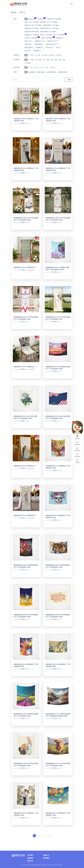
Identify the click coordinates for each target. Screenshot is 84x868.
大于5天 (52, 67)
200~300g (46, 60)
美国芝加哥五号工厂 (52, 44)
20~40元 (45, 55)
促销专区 (42, 19)
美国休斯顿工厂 (39, 44)
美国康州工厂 (40, 47)
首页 (14, 12)
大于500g (28, 63)
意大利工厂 (28, 51)
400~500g (62, 60)
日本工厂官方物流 (60, 35)
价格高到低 (41, 72)
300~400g (54, 60)
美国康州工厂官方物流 (32, 35)
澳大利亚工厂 (50, 47)
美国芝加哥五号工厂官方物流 (49, 28)
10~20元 (38, 55)
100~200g (38, 60)
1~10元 (31, 55)
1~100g (31, 60)
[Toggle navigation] (71, 4)
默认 (26, 72)
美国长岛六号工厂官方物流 (33, 25)
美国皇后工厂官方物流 (54, 19)
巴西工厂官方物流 (48, 38)
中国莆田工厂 (37, 51)
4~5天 (47, 67)
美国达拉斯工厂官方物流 (48, 32)
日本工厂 (59, 47)
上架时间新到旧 (51, 72)
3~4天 (41, 67)
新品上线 (33, 19)
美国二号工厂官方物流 (32, 22)
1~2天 (31, 67)
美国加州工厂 (29, 44)
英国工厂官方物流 (46, 35)
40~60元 (51, 55)
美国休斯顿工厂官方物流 (51, 25)
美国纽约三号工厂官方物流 (49, 22)
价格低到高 (32, 72)
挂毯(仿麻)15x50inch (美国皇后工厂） (26, 367)
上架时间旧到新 (62, 72)
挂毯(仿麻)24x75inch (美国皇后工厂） (26, 515)
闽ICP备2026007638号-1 (56, 865)
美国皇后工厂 (60, 38)
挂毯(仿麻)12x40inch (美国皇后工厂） (26, 267)
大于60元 (58, 55)
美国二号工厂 (29, 41)
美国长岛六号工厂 (53, 41)
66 (49, 836)
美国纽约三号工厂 (40, 41)
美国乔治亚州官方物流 (32, 32)
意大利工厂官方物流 (32, 38)
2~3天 (36, 67)
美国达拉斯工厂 (30, 47)
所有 (26, 19)
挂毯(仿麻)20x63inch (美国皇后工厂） (26, 466)
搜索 (69, 80)
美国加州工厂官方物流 (32, 28)
